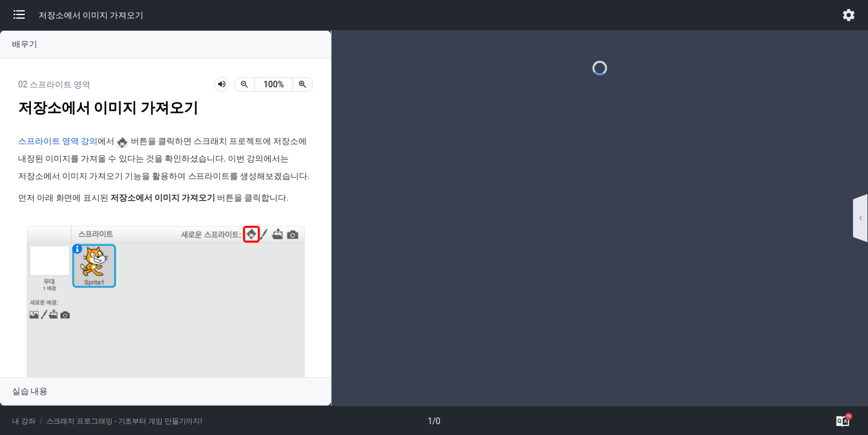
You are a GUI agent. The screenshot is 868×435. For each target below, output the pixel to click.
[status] (274, 84)
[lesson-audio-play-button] (222, 84)
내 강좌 (24, 421)
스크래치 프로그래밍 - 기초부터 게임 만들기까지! (124, 421)
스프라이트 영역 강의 (58, 141)
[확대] (303, 84)
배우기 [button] (25, 44)
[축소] (245, 84)
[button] (25, 15)
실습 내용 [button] (30, 391)
